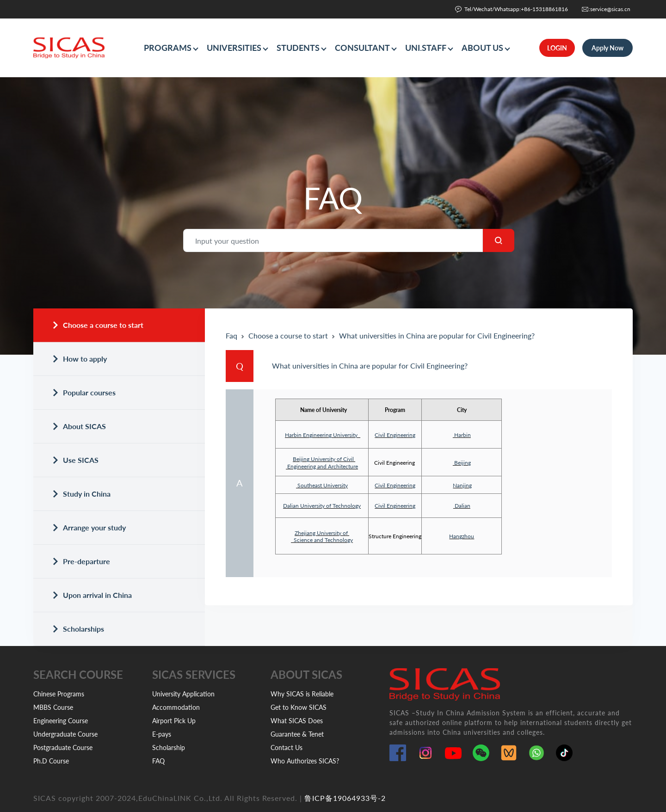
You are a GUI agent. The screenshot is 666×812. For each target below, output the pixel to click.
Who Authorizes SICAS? (305, 761)
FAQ (158, 761)
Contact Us (287, 747)
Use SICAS (75, 460)
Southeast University (323, 485)
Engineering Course (61, 721)
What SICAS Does (297, 721)
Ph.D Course (51, 761)
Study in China (81, 494)
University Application (183, 694)
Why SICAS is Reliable (302, 694)
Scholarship (169, 747)
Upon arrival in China (92, 595)
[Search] (333, 240)
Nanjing (462, 485)
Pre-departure (81, 561)
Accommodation (176, 707)
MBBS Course (53, 707)
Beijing (462, 463)
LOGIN (557, 48)
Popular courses (84, 392)
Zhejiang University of (322, 533)
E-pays (162, 734)
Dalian (462, 506)
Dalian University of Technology (322, 506)
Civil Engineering (395, 435)
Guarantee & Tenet (297, 734)
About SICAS (79, 426)
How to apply (79, 359)
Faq (231, 335)
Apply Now (607, 48)
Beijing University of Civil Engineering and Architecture (322, 462)
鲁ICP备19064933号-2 (345, 798)
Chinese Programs (59, 694)
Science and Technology (322, 540)
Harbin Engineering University (323, 435)
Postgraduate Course (63, 747)
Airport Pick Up (174, 721)
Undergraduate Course (65, 734)
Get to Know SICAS (299, 707)
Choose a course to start (98, 325)
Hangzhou (462, 536)
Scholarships (78, 629)
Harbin (462, 435)
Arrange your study (89, 527)
